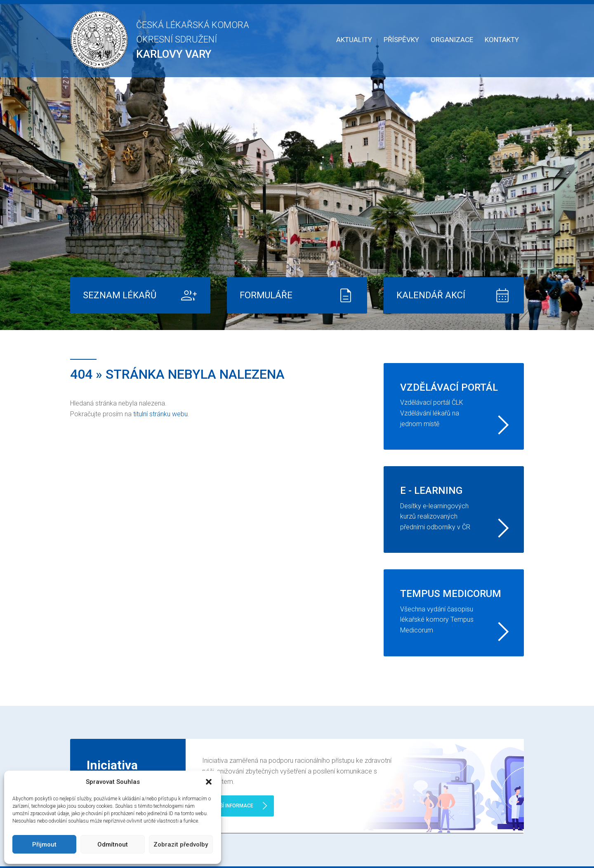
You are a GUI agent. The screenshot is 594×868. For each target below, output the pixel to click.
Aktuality (354, 40)
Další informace (232, 806)
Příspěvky (401, 40)
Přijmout (44, 844)
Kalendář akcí (431, 295)
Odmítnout (113, 844)
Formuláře (266, 295)
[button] (209, 782)
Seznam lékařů (120, 295)
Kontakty (502, 40)
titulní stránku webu (160, 414)
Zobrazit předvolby (181, 844)
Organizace (452, 40)
